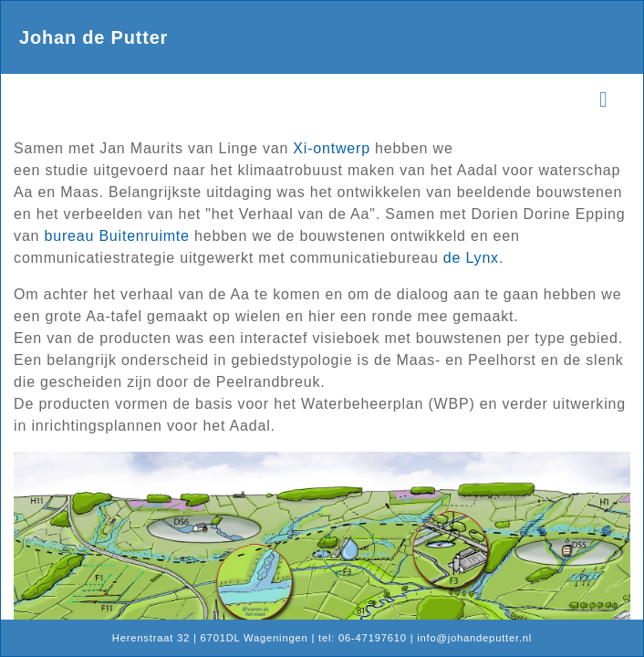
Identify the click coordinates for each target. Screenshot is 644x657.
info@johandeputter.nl (474, 638)
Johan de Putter (93, 37)
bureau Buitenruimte (117, 236)
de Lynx (471, 258)
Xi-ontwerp (331, 148)
